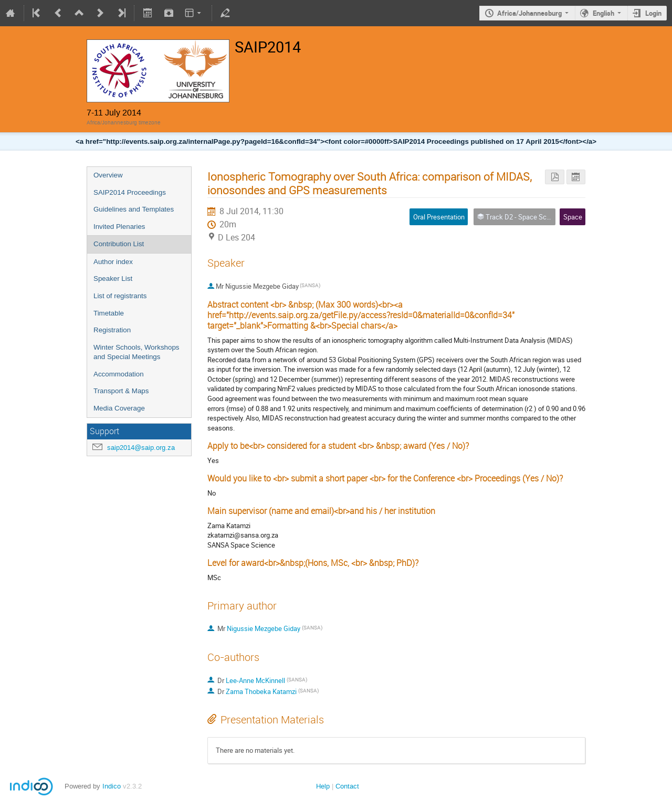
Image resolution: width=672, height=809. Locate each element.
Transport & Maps (121, 391)
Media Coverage (119, 408)
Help (323, 786)
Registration (112, 330)
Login (653, 13)
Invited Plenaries (119, 227)
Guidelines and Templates (134, 209)
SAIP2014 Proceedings (130, 192)
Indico (112, 786)
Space (573, 217)
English (603, 13)
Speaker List (113, 279)
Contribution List (119, 244)
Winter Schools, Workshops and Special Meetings (136, 352)
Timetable (109, 313)
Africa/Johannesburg (529, 13)
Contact (347, 786)
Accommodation (119, 374)
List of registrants (120, 296)
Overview (108, 175)
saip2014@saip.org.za (141, 448)
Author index (113, 262)
